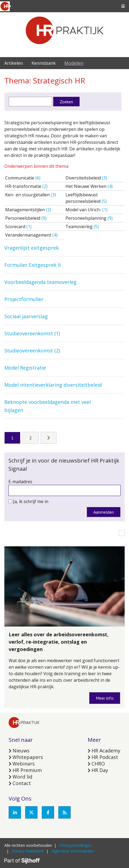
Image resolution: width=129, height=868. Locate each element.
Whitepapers (28, 757)
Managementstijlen (26, 210)
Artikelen (14, 63)
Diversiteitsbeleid (84, 178)
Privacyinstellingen (75, 845)
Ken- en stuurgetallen (28, 195)
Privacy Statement (28, 851)
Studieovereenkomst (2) (32, 351)
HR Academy (106, 751)
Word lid (22, 777)
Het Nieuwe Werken (86, 186)
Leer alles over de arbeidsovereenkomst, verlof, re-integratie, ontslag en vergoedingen (59, 642)
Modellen (74, 63)
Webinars (24, 764)
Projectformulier (24, 299)
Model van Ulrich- (84, 210)
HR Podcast (105, 757)
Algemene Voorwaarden (73, 851)
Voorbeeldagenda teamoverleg (40, 282)
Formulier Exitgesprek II (32, 265)
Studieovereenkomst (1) (32, 333)
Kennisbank (44, 63)
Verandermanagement (29, 235)
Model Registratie (25, 368)
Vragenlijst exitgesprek (32, 248)
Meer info (105, 698)
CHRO (98, 764)
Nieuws (21, 751)
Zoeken (66, 102)
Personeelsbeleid (23, 218)
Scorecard (16, 227)
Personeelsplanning (86, 218)
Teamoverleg (80, 227)
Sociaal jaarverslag (26, 316)
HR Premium (27, 770)
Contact (22, 783)
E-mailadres (20, 482)
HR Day (100, 770)
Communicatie (20, 178)
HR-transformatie (24, 186)
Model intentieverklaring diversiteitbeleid (53, 385)
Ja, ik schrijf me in (31, 501)
